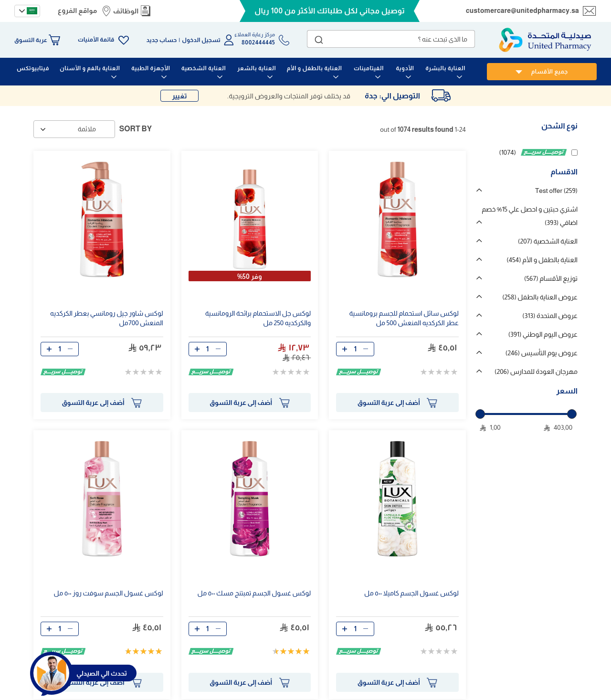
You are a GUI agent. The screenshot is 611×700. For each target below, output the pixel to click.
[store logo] (545, 40)
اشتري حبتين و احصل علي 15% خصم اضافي (530, 216)
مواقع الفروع (77, 11)
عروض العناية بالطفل (540, 297)
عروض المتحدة (550, 316)
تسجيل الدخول (201, 40)
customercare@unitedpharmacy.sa (522, 11)
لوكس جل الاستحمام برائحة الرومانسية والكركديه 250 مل (258, 318)
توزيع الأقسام (551, 278)
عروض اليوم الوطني (543, 334)
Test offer (556, 191)
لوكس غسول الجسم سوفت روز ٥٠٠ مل (109, 593)
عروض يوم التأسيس (542, 353)
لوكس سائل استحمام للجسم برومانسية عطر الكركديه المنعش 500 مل (404, 318)
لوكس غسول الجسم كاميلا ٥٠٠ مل (411, 593)
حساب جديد (162, 40)
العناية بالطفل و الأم (542, 260)
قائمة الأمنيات (96, 40)
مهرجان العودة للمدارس (536, 371)
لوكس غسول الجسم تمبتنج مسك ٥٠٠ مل (254, 593)
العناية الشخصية (548, 241)
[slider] (480, 414)
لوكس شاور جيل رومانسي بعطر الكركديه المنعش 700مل (107, 318)
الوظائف (126, 11)
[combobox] (391, 39)
